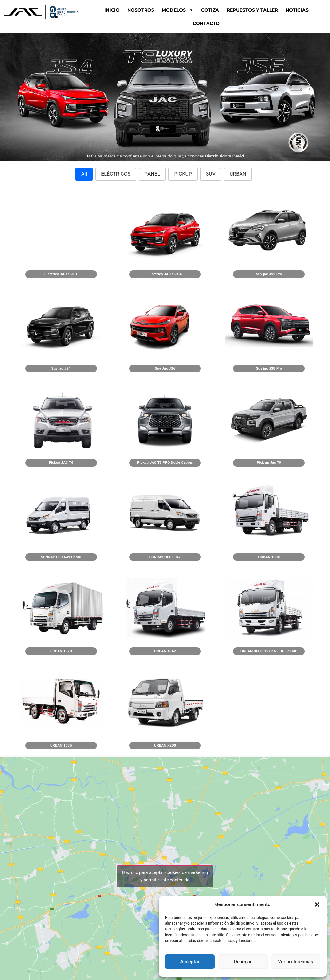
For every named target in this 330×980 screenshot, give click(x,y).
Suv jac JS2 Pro (269, 274)
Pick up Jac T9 (269, 462)
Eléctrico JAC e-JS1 (61, 274)
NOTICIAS (297, 10)
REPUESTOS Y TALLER (252, 10)
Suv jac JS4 (61, 368)
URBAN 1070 (61, 651)
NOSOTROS (141, 10)
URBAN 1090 (269, 557)
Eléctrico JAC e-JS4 (165, 274)
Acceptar (190, 962)
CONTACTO (206, 23)
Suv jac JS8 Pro (269, 368)
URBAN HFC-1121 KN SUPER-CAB (269, 651)
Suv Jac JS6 (165, 368)
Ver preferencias (295, 962)
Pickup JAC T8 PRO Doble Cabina (165, 462)
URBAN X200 (165, 745)
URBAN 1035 (61, 745)
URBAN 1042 (165, 651)
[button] (317, 904)
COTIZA (210, 10)
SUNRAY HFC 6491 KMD (61, 557)
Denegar (243, 962)
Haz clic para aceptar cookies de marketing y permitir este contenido (165, 876)
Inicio (112, 10)
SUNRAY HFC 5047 (165, 557)
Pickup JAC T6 (61, 462)
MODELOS (178, 10)
